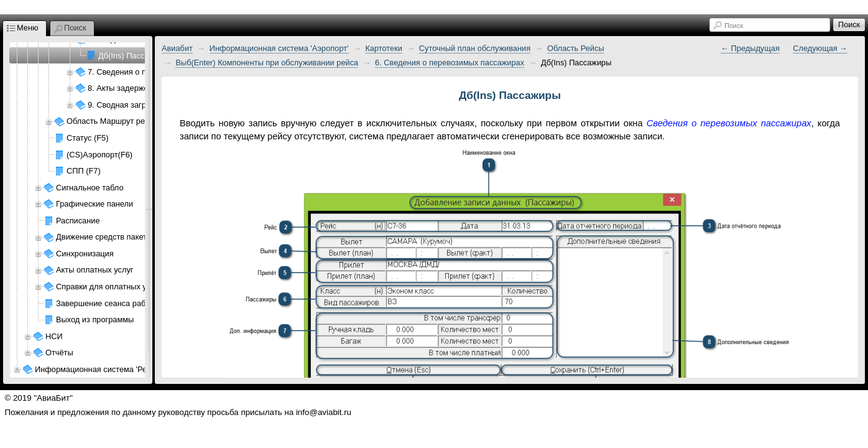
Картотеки (384, 48)
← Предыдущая (750, 48)
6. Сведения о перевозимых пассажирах (450, 63)
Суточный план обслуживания (475, 48)
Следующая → (820, 48)
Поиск (734, 26)
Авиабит (177, 48)
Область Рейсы (576, 48)
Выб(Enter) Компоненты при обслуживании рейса (267, 63)
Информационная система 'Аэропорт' (279, 48)
